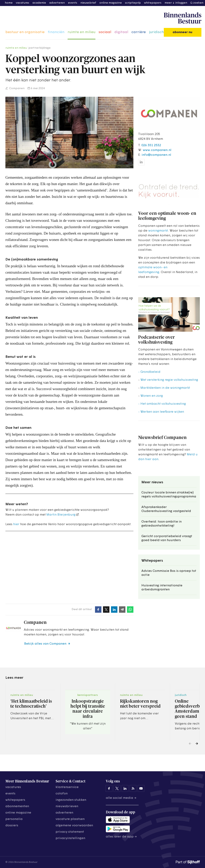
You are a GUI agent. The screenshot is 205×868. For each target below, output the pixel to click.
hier (16, 524)
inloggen (181, 3)
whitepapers (153, 3)
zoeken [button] (198, 3)
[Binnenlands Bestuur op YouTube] (141, 788)
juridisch (156, 32)
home (9, 3)
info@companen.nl (156, 155)
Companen (17, 88)
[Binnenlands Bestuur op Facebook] (109, 788)
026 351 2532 (151, 145)
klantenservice (67, 787)
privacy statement (70, 832)
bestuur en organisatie (25, 32)
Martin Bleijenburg (61, 515)
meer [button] (168, 3)
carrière (139, 32)
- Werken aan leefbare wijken (161, 412)
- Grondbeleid (149, 372)
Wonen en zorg (152, 396)
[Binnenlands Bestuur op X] (117, 788)
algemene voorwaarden (74, 826)
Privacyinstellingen (70, 838)
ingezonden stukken (71, 800)
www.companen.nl (157, 150)
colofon (62, 794)
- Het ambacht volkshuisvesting (162, 404)
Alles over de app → (121, 837)
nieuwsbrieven (67, 806)
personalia (14, 819)
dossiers (12, 826)
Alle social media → (121, 798)
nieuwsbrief (88, 3)
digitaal (121, 32)
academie (39, 3)
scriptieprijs (133, 3)
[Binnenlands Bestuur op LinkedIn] (125, 788)
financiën (56, 32)
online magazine (111, 3)
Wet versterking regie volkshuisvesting (169, 380)
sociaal (105, 32)
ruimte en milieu (81, 32)
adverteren (57, 3)
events (73, 3)
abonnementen (17, 806)
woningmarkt (158, 231)
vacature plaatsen (70, 819)
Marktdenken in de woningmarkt (165, 388)
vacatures (22, 3)
